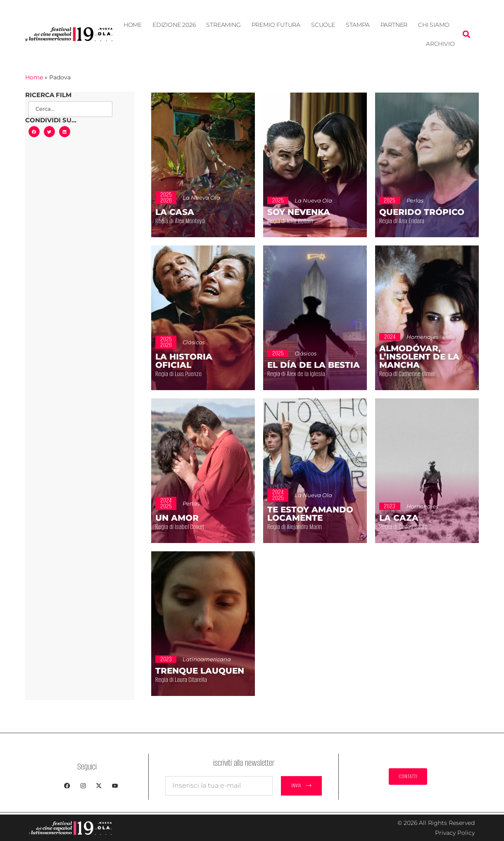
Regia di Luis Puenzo (190, 374)
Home (133, 25)
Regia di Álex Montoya (193, 221)
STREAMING (223, 25)
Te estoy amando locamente (310, 514)
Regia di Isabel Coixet (191, 527)
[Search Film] (70, 109)
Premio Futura (276, 25)
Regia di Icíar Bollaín (302, 221)
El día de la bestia (314, 365)
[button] (466, 34)
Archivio (440, 44)
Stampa (358, 25)
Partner (394, 25)
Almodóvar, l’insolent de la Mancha (419, 357)
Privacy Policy (455, 833)
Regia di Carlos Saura (416, 527)
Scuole (323, 25)
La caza (399, 518)
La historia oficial (184, 361)
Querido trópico (422, 212)
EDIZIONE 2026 (174, 25)
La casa (175, 212)
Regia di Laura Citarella (194, 680)
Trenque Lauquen (200, 671)
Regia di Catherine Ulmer (421, 374)
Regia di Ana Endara (413, 221)
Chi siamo (434, 25)
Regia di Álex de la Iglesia (310, 374)
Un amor (177, 518)
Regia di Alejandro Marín (308, 527)
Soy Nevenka (299, 212)
